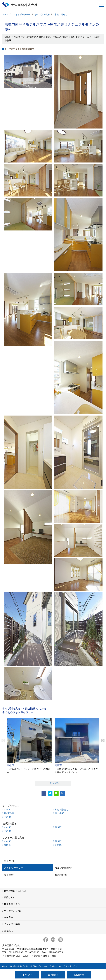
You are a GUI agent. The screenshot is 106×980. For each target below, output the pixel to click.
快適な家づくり (12, 904)
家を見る (9, 917)
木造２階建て (61, 810)
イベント (27, 975)
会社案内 (9, 931)
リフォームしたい (13, 911)
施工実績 (9, 875)
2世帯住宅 (9, 813)
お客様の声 (61, 875)
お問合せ (79, 975)
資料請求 (53, 975)
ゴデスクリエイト (69, 966)
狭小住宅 (59, 813)
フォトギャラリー (14, 868)
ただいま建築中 (63, 868)
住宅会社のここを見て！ (17, 891)
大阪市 (7, 845)
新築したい (10, 897)
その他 (7, 817)
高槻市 (58, 827)
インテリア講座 (12, 924)
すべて (7, 810)
